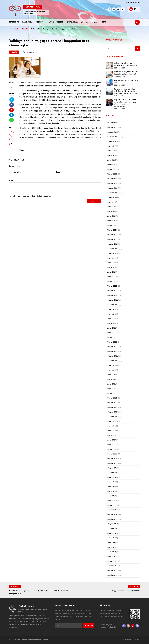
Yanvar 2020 (112, 454)
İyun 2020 (111, 431)
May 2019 (111, 491)
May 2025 (111, 155)
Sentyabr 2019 (113, 473)
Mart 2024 (111, 221)
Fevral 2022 (112, 337)
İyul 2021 (111, 370)
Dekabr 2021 (112, 347)
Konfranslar (72, 22)
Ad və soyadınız (15, 172)
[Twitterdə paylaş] (12, 99)
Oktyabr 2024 (113, 188)
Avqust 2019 (112, 477)
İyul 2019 (111, 482)
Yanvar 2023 (112, 286)
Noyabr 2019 (112, 463)
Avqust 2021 (112, 365)
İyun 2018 (111, 542)
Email (58, 172)
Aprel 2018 (112, 552)
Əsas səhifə (14, 22)
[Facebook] (109, 9)
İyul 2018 (111, 538)
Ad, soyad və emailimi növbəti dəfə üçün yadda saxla (33, 196)
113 (136, 9)
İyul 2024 (111, 202)
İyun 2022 (111, 319)
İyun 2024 (111, 207)
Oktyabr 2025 (113, 132)
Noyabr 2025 (112, 127)
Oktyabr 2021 (113, 356)
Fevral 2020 (112, 449)
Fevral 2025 (112, 169)
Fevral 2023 (112, 281)
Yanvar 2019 (112, 510)
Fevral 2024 (112, 225)
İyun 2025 (111, 151)
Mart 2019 (111, 500)
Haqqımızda (27, 22)
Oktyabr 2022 (113, 300)
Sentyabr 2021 (113, 361)
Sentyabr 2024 (113, 193)
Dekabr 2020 (112, 403)
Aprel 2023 (112, 272)
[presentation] (27, 203)
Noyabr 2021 (112, 351)
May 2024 (111, 211)
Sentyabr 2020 (113, 417)
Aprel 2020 (112, 440)
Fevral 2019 (112, 505)
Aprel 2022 (112, 328)
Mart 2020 (111, 445)
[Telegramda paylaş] (12, 115)
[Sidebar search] (137, 48)
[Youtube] (118, 9)
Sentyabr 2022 (113, 305)
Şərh (11, 181)
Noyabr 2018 (112, 519)
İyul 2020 (111, 426)
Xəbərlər (40, 22)
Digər (94, 22)
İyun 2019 (111, 486)
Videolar (85, 22)
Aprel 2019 (112, 496)
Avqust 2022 (112, 309)
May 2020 (111, 435)
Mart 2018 (111, 556)
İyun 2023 (111, 263)
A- (12, 139)
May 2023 (111, 267)
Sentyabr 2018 (113, 528)
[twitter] (123, 9)
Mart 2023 (111, 277)
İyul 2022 (111, 314)
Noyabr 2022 (112, 295)
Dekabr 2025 (112, 123)
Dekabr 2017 (112, 570)
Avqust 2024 (112, 197)
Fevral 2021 (112, 393)
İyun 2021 (111, 375)
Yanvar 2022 (112, 342)
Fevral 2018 (112, 561)
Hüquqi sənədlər (56, 22)
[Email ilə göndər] (12, 110)
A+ (12, 134)
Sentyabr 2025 (113, 137)
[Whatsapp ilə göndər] (12, 120)
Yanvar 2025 (112, 174)
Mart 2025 (111, 165)
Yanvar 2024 (112, 230)
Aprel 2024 (112, 216)
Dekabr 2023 (112, 235)
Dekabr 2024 (112, 179)
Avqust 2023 (112, 253)
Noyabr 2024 (112, 183)
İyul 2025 (111, 146)
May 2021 (111, 379)
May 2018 (111, 547)
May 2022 (111, 323)
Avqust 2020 (112, 421)
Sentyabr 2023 (113, 249)
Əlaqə (105, 22)
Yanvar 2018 (112, 566)
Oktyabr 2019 (113, 468)
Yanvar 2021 (112, 398)
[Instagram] (114, 9)
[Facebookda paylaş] (12, 105)
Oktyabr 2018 (113, 524)
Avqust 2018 (112, 533)
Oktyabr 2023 (113, 244)
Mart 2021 (111, 389)
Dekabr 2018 (112, 514)
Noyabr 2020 (112, 407)
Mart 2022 (111, 333)
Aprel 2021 (112, 384)
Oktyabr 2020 (113, 412)
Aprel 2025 (112, 160)
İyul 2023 (111, 258)
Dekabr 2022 (112, 291)
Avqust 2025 (112, 141)
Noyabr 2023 (112, 239)
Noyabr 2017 (112, 575)
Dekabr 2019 (112, 459)
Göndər (94, 201)
